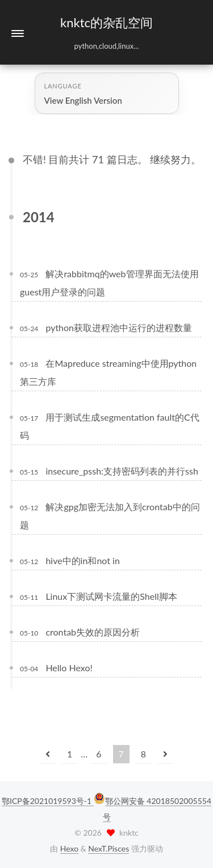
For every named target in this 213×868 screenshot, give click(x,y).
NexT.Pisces (108, 848)
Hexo (69, 848)
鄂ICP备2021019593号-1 (48, 801)
